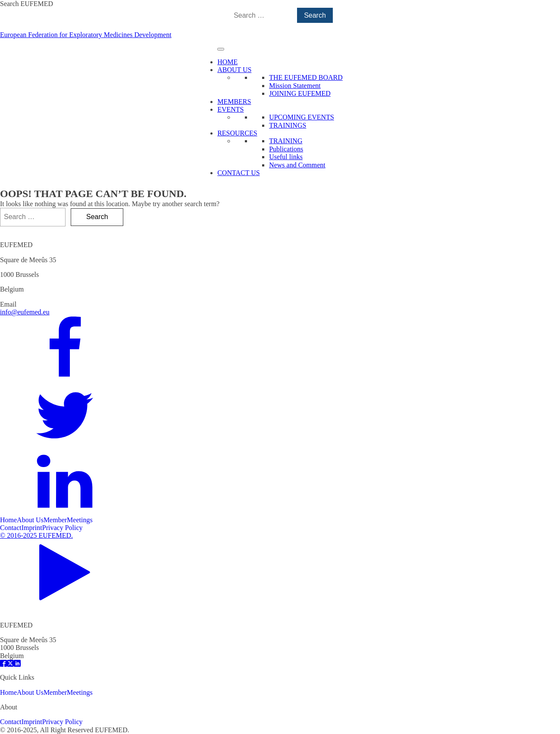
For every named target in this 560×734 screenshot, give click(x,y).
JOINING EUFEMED (300, 93)
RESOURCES (237, 133)
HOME (227, 62)
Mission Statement (295, 86)
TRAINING (286, 141)
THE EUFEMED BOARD (306, 77)
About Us (30, 520)
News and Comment (297, 165)
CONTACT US (238, 173)
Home (8, 520)
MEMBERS (234, 102)
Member (55, 520)
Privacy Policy (63, 528)
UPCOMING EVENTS (302, 117)
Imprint (32, 528)
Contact (11, 528)
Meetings (80, 520)
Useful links (286, 157)
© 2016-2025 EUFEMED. (36, 535)
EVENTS (230, 109)
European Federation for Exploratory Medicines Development (86, 35)
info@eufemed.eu (25, 312)
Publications (286, 149)
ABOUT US (234, 70)
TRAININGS (288, 125)
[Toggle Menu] (221, 49)
